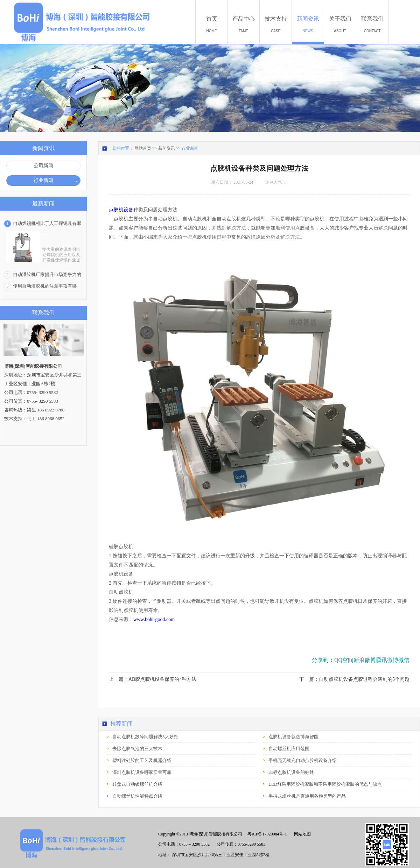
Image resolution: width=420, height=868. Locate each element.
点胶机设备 (121, 210)
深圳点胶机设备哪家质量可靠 (142, 772)
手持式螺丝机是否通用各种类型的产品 (307, 796)
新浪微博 (365, 660)
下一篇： (354, 679)
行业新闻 (190, 148)
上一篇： (153, 679)
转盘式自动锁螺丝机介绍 (137, 784)
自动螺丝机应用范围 (289, 749)
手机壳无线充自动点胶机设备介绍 (303, 760)
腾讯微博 (387, 660)
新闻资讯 (167, 148)
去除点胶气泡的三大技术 (137, 749)
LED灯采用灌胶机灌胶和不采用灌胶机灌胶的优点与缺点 (325, 784)
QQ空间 (344, 660)
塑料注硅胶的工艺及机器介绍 (142, 760)
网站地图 (301, 834)
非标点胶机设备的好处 (291, 772)
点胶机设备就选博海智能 (293, 737)
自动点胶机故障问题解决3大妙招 (145, 737)
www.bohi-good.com (154, 619)
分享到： (323, 660)
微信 (404, 660)
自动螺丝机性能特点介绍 (137, 796)
